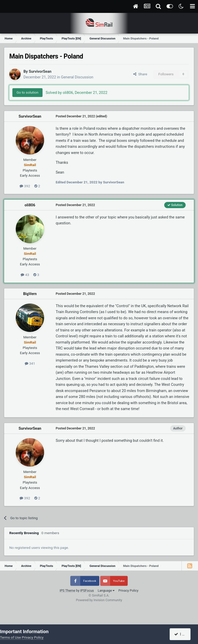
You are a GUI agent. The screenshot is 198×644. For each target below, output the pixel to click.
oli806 (30, 205)
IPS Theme (67, 590)
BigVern (30, 294)
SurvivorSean (40, 71)
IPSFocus (87, 590)
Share (140, 74)
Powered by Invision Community (99, 600)
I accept (183, 634)
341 (30, 363)
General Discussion (77, 77)
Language (106, 590)
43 (25, 275)
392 (25, 186)
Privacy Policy (128, 590)
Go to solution (27, 92)
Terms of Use (10, 637)
